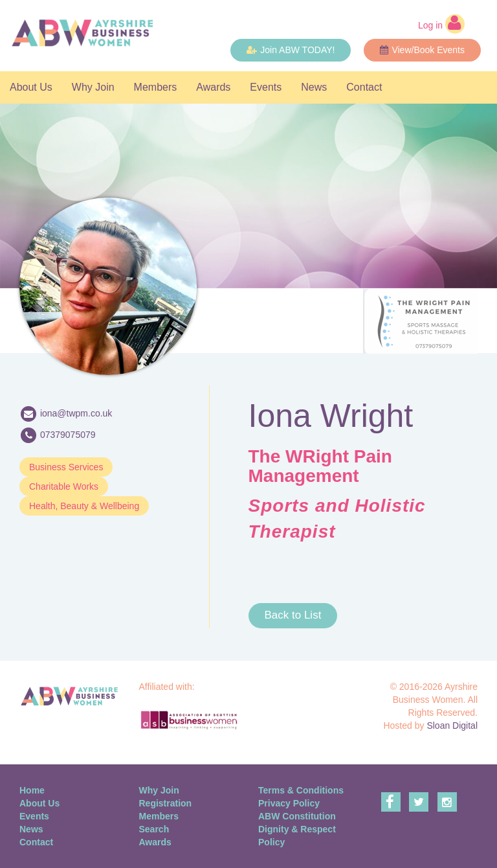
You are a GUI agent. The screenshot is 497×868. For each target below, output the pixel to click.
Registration (166, 803)
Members (156, 87)
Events (266, 87)
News (314, 87)
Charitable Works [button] (64, 486)
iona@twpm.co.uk (76, 413)
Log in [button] (441, 24)
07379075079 (68, 434)
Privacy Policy (289, 803)
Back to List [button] (293, 615)
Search (154, 829)
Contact (364, 87)
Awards (213, 87)
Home (32, 790)
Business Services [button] (66, 467)
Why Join (93, 87)
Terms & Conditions (301, 790)
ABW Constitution (297, 816)
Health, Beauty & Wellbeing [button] (84, 506)
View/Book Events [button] (422, 50)
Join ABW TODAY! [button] (291, 50)
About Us (31, 87)
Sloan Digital (452, 725)
